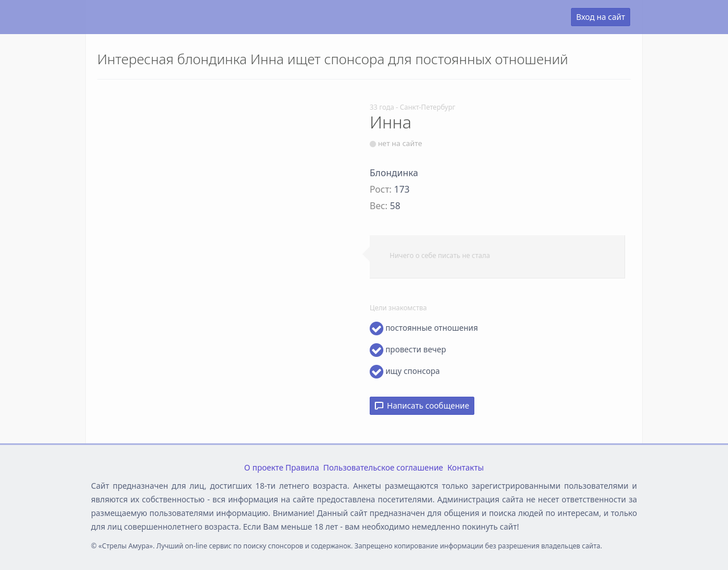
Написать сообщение (422, 405)
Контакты (465, 467)
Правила (302, 467)
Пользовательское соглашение (383, 467)
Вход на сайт (601, 17)
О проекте (264, 467)
